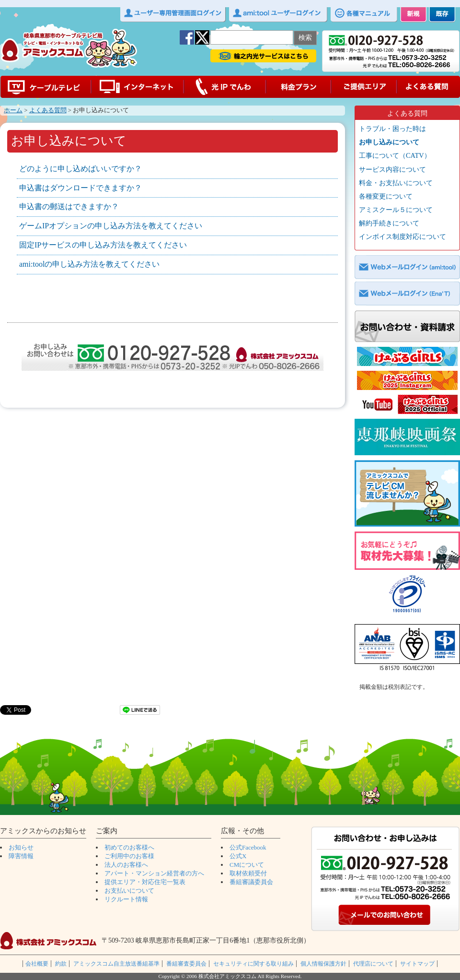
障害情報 (21, 856)
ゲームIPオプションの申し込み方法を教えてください (111, 226)
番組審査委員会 (186, 964)
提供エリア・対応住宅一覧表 (145, 882)
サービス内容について (392, 169)
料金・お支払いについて (396, 183)
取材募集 (407, 551)
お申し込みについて (389, 142)
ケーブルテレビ (46, 87)
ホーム (13, 110)
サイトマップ (417, 964)
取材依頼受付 (248, 873)
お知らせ (21, 847)
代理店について (373, 964)
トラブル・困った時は (392, 129)
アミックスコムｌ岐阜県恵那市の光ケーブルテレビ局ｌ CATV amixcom (69, 48)
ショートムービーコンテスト (407, 437)
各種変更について (386, 196)
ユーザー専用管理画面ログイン (173, 15)
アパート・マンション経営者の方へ (154, 873)
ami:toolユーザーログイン (278, 15)
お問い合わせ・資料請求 (407, 326)
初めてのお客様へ (129, 847)
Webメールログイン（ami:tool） (407, 267)
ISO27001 (407, 649)
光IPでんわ (225, 87)
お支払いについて (129, 891)
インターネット (138, 87)
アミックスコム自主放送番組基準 (116, 964)
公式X (238, 856)
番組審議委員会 (251, 882)
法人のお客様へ (126, 865)
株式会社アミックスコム (48, 941)
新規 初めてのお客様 (413, 15)
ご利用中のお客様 (129, 856)
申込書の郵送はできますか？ (69, 207)
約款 (61, 964)
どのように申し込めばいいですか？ (80, 169)
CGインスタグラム (407, 380)
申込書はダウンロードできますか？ (80, 188)
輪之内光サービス (263, 56)
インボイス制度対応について (402, 236)
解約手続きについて (389, 223)
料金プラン (299, 87)
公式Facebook (248, 847)
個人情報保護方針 (323, 964)
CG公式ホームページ (407, 356)
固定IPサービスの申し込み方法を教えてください (103, 245)
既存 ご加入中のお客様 (442, 15)
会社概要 (37, 964)
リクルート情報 (126, 899)
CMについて (247, 865)
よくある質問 (428, 87)
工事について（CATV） (395, 155)
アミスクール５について (396, 210)
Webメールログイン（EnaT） (407, 294)
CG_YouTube (407, 404)
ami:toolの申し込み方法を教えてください (89, 264)
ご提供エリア (364, 87)
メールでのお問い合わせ (385, 916)
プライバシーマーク (407, 595)
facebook (187, 37)
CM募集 (407, 493)
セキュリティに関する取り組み (253, 964)
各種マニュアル (364, 15)
